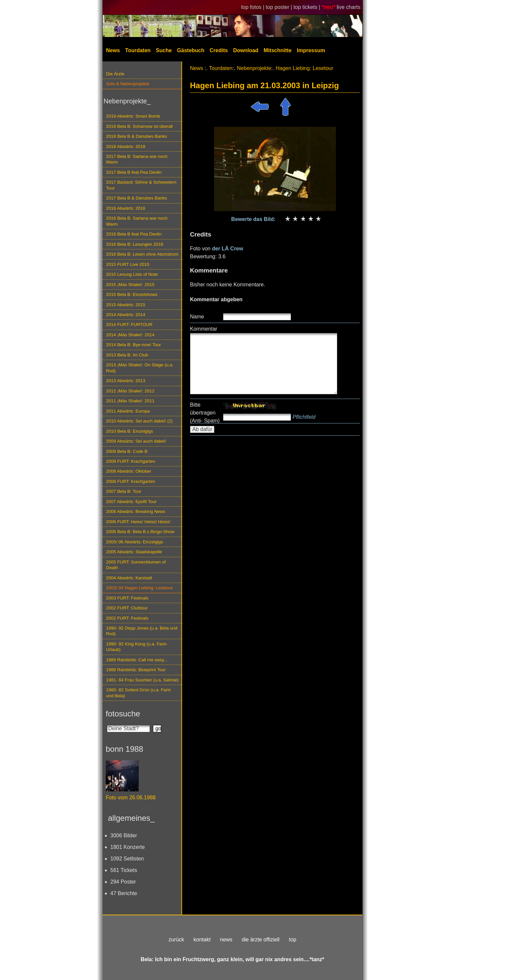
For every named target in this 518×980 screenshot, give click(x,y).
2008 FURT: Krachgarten (130, 481)
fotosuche (123, 714)
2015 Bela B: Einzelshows (132, 294)
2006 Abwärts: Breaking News (136, 511)
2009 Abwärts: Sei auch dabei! (136, 441)
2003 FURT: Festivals (127, 598)
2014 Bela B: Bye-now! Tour (133, 345)
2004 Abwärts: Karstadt (129, 578)
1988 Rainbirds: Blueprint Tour (136, 670)
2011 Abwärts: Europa (128, 411)
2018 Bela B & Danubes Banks (137, 136)
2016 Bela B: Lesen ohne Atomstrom (142, 254)
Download (246, 50)
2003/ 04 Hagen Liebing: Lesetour (139, 588)
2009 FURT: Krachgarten (130, 461)
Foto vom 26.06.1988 (131, 798)
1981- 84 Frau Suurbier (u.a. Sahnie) (142, 680)
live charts (349, 7)
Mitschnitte (277, 50)
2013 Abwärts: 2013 (126, 381)
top (293, 940)
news (226, 940)
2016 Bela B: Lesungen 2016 (135, 244)
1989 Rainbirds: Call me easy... (137, 660)
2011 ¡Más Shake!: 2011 (130, 401)
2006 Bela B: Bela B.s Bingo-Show (140, 532)
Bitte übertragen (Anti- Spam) (205, 413)
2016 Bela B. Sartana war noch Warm (137, 221)
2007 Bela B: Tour (124, 491)
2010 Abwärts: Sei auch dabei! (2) (139, 421)
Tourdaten (138, 50)
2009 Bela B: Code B (127, 451)
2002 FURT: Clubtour (127, 608)
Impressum (311, 50)
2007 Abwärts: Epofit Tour (131, 502)
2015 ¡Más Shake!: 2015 (130, 285)
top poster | (279, 7)
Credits (219, 50)
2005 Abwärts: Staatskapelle (134, 552)
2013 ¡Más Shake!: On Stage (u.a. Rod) (140, 368)
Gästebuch (191, 50)
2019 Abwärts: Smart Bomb (133, 116)
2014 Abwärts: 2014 (126, 315)
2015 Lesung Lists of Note (132, 274)
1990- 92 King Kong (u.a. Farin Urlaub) (136, 647)
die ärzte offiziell (261, 940)
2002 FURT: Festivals (127, 618)
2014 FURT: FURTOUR (129, 325)
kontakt (202, 940)
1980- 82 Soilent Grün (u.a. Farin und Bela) (138, 693)
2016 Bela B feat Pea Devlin (134, 234)
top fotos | (253, 7)
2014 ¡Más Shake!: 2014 (130, 335)
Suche (164, 50)
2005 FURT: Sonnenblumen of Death (136, 565)
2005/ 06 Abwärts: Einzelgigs (135, 542)
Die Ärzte (115, 74)
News (113, 50)
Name (197, 317)
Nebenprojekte (254, 68)
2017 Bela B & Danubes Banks (137, 198)
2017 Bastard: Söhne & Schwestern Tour (141, 185)
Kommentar (204, 329)
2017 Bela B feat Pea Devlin (134, 172)
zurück (176, 940)
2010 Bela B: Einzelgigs (129, 431)
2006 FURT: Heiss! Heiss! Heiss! (138, 522)
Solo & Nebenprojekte (128, 84)
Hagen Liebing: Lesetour (304, 68)
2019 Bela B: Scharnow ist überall (139, 126)
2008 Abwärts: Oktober (129, 471)
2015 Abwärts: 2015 (126, 305)
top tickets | (308, 7)
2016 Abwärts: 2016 (126, 208)
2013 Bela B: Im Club (127, 355)
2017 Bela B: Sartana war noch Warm (137, 159)
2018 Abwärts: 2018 (126, 146)
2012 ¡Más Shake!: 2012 (130, 391)
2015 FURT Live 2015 (128, 264)
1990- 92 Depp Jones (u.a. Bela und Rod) (142, 631)
